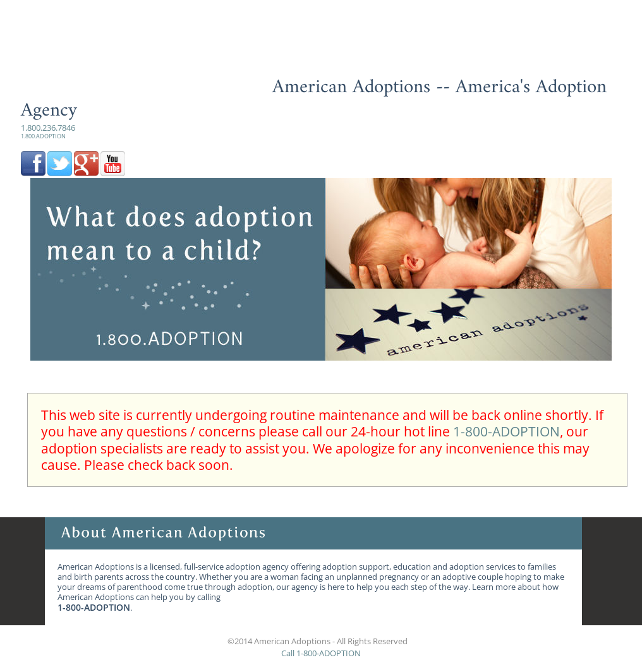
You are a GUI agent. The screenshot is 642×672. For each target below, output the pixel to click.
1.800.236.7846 (48, 131)
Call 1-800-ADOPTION (321, 653)
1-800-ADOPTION (506, 431)
